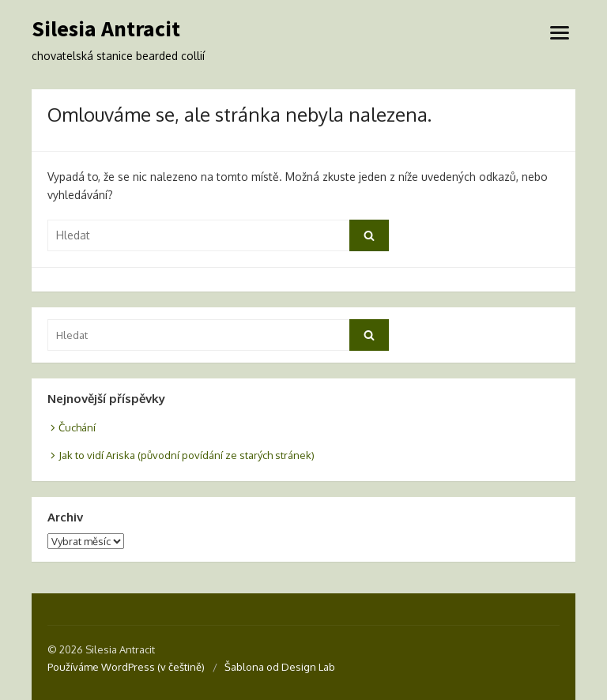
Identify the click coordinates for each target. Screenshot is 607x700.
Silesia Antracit (106, 29)
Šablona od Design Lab (280, 667)
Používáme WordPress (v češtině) (126, 667)
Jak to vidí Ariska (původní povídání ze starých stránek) (187, 455)
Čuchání (77, 427)
